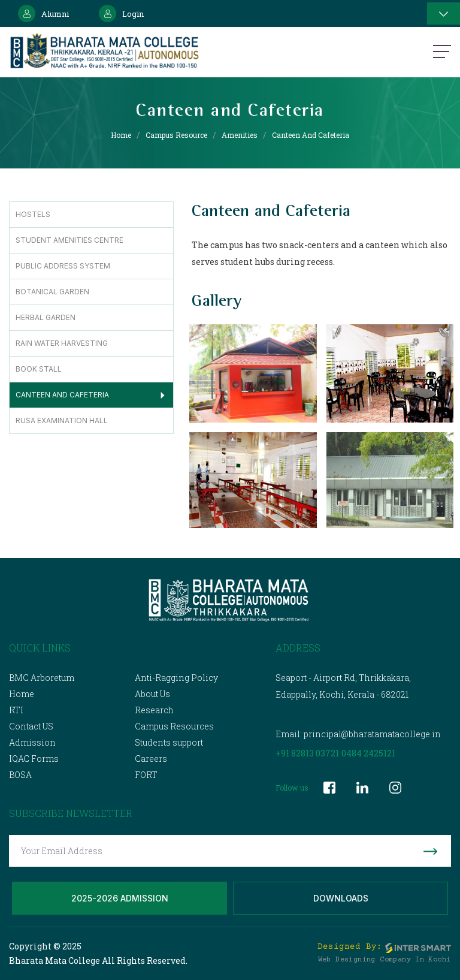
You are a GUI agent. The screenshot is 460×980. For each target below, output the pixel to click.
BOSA (20, 775)
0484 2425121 (368, 753)
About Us (152, 694)
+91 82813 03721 (307, 753)
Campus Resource (176, 135)
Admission (32, 742)
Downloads (341, 898)
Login (121, 13)
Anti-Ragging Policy (176, 678)
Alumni (43, 13)
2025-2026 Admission (120, 898)
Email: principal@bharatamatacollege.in (358, 734)
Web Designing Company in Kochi (385, 960)
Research (154, 710)
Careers (151, 759)
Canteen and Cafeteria (311, 135)
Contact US (31, 726)
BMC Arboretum (42, 678)
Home (121, 135)
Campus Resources (174, 726)
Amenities (240, 135)
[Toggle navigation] (444, 13)
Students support (169, 742)
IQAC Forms (34, 759)
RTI (16, 710)
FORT (146, 775)
